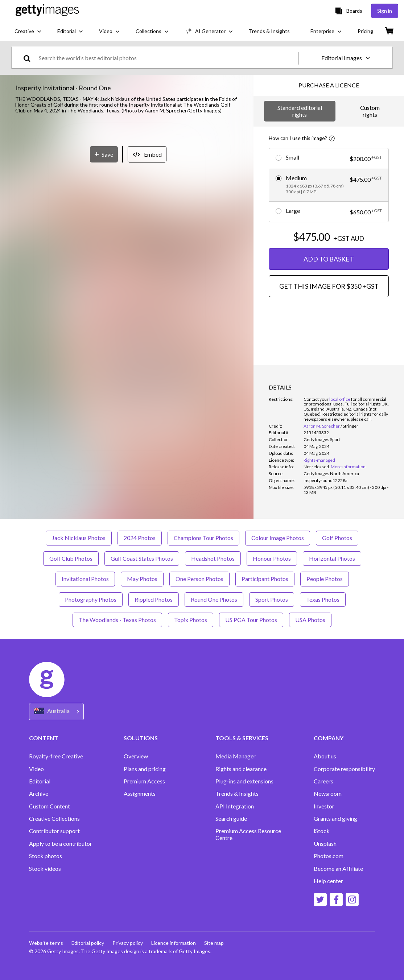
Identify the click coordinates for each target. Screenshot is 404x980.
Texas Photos (323, 599)
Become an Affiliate (338, 869)
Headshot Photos (213, 558)
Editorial (40, 781)
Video (36, 769)
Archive (39, 794)
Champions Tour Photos (203, 538)
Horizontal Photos (332, 558)
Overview (136, 756)
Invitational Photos (85, 579)
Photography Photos (91, 599)
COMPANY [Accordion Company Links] (329, 738)
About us (325, 756)
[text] (167, 58)
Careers (323, 781)
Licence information (175, 943)
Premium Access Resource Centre (248, 834)
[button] (127, 213)
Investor (324, 806)
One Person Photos (199, 579)
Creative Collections (54, 819)
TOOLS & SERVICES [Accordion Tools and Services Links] (242, 738)
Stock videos (45, 869)
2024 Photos (140, 538)
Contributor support (54, 831)
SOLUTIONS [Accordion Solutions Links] (141, 738)
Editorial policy (88, 943)
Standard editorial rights (300, 111)
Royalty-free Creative (56, 756)
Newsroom (328, 794)
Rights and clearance (241, 769)
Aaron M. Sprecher (322, 426)
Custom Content (50, 806)
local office (340, 399)
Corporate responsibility (344, 769)
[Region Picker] (56, 711)
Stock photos (46, 856)
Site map (215, 943)
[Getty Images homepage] (47, 11)
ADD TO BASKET (329, 259)
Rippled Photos (154, 599)
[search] (30, 58)
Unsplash (325, 844)
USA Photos (310, 620)
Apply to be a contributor (61, 844)
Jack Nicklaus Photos (79, 538)
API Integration (235, 806)
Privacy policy (128, 943)
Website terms (46, 943)
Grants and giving (335, 819)
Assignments (140, 794)
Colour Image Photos (278, 538)
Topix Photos (191, 620)
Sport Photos (272, 599)
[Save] (104, 318)
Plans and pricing (145, 769)
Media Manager (236, 756)
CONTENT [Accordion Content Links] (44, 738)
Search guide (231, 819)
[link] (317, 467)
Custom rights (370, 111)
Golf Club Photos (71, 558)
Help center (328, 881)
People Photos (325, 579)
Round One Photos (214, 599)
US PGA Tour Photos (251, 620)
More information (348, 467)
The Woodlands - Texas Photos (117, 620)
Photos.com (329, 856)
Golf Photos (337, 538)
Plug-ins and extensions (244, 781)
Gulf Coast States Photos (142, 558)
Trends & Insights (237, 794)
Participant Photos (265, 579)
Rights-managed (319, 460)
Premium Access (144, 781)
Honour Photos (272, 558)
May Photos (142, 579)
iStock (322, 831)
